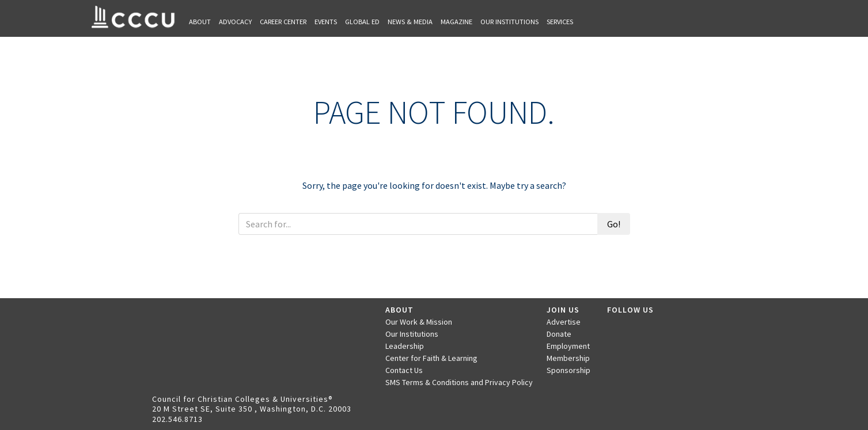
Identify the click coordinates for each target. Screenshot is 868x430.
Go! (614, 224)
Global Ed (362, 22)
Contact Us (404, 370)
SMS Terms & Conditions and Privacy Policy (459, 382)
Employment (568, 346)
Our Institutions (509, 22)
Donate (559, 334)
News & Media (410, 22)
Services (560, 22)
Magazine (456, 22)
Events (326, 22)
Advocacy (235, 22)
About (200, 22)
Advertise (564, 322)
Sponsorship (568, 370)
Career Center (283, 22)
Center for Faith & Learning (431, 358)
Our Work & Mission (419, 322)
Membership (568, 358)
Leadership (405, 346)
